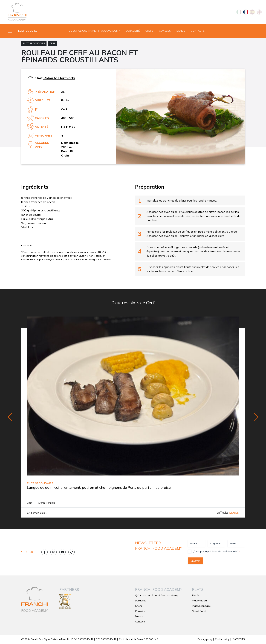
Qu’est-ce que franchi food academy (94, 31)
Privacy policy (205, 639)
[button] (33, 31)
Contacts (198, 31)
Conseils (165, 31)
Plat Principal (200, 601)
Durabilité (133, 31)
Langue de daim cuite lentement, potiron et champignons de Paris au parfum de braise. (99, 487)
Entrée (196, 595)
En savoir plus (37, 513)
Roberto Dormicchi (59, 78)
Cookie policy (222, 639)
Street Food (199, 611)
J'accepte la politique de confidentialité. (217, 551)
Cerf (52, 43)
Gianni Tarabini (47, 503)
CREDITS (238, 639)
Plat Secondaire (34, 43)
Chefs (149, 31)
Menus (181, 31)
